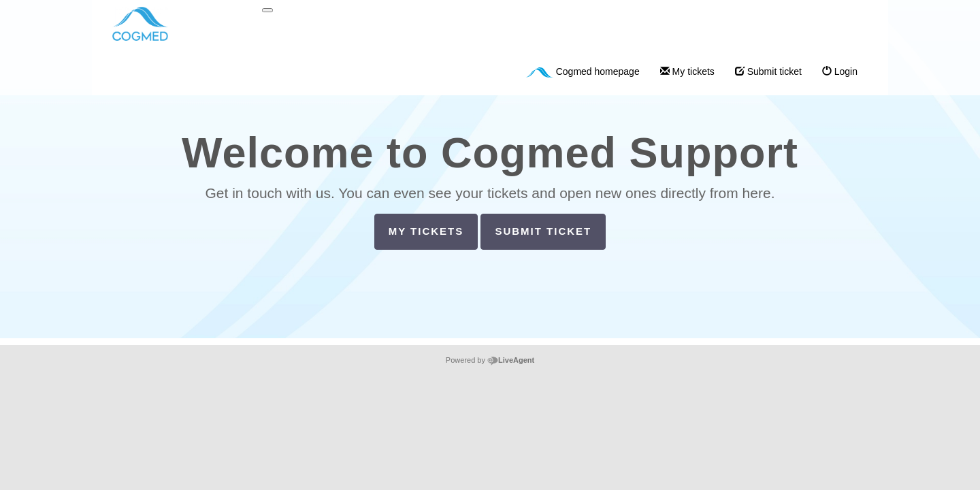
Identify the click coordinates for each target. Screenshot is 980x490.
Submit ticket (768, 71)
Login (840, 71)
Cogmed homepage (583, 72)
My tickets (687, 71)
